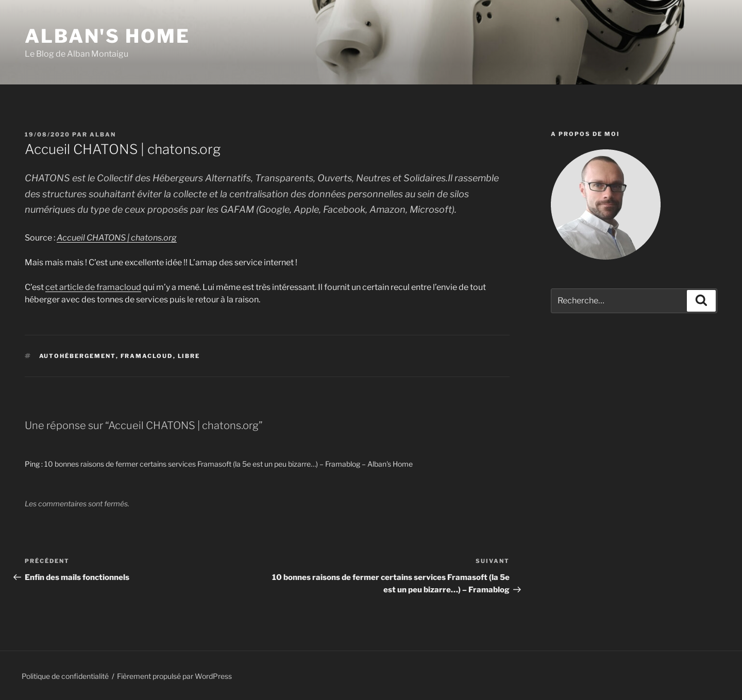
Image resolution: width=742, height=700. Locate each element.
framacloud (147, 356)
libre (189, 356)
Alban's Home (107, 36)
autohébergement (78, 356)
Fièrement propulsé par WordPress (174, 676)
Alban (103, 134)
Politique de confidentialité (65, 676)
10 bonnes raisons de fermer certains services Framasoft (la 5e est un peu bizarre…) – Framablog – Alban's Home (229, 464)
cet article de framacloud (93, 287)
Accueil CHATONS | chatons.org (117, 238)
